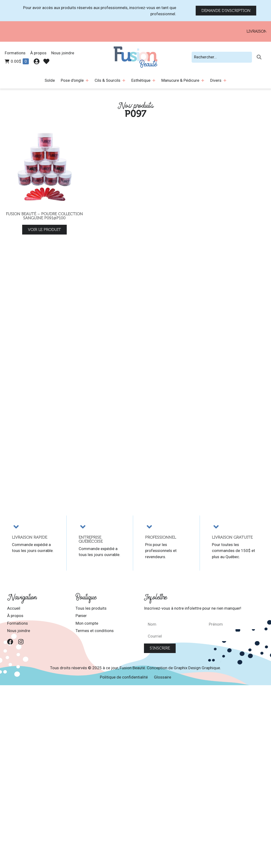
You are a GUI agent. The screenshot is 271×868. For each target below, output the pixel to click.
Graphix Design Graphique (197, 668)
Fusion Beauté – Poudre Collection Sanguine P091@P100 (44, 216)
